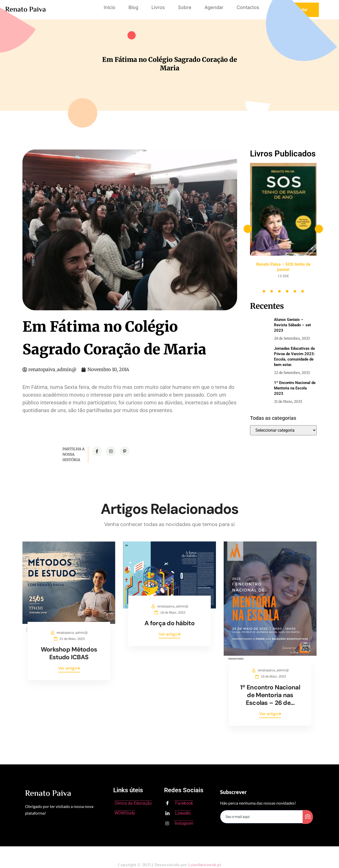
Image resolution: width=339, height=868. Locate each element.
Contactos (248, 7)
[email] (262, 817)
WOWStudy (125, 813)
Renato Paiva (26, 10)
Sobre (185, 7)
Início (110, 7)
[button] (248, 229)
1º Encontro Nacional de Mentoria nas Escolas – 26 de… (270, 695)
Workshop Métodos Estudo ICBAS (69, 653)
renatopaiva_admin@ (72, 633)
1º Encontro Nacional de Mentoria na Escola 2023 (295, 388)
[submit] (308, 817)
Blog (133, 7)
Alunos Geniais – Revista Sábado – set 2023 (292, 325)
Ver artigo (69, 668)
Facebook (179, 804)
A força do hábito (169, 623)
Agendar (214, 7)
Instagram (179, 823)
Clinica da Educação (133, 803)
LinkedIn (178, 814)
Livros (158, 7)
